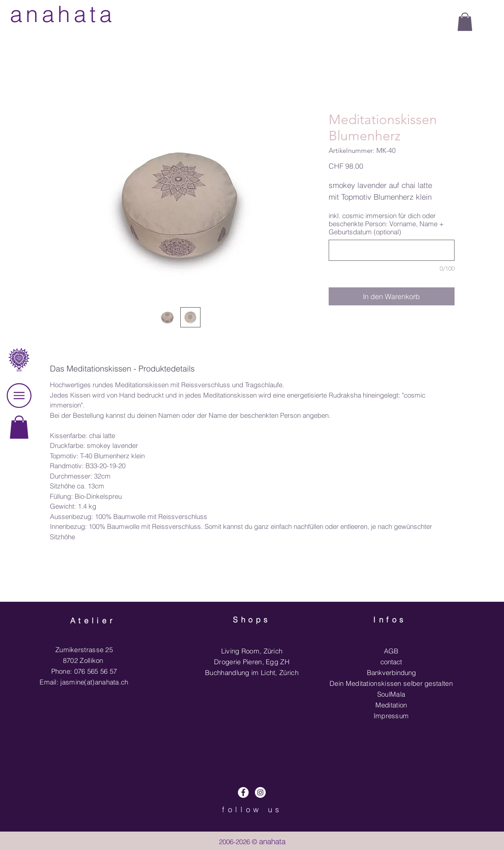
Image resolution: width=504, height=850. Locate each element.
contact (391, 662)
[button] (465, 22)
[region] (19, 451)
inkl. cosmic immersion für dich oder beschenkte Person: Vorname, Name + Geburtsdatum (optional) (386, 224)
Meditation (391, 705)
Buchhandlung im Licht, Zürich (252, 673)
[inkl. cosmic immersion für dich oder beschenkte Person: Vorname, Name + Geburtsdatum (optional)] (392, 250)
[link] (19, 427)
